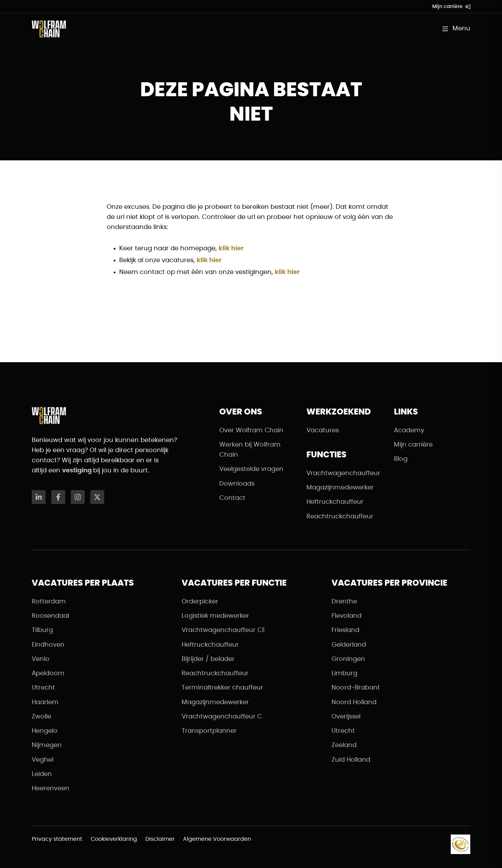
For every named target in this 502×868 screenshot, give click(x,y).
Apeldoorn (48, 673)
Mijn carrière (451, 7)
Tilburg (42, 630)
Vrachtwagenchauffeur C (222, 717)
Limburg (344, 673)
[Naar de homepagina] (49, 29)
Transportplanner (209, 731)
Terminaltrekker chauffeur (222, 688)
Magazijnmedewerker (340, 488)
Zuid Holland (351, 760)
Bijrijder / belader (208, 659)
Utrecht (43, 688)
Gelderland (349, 645)
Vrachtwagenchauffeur (343, 473)
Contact (232, 498)
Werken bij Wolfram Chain (250, 450)
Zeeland (344, 745)
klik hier (231, 249)
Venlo (41, 659)
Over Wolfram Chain (251, 431)
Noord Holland (354, 702)
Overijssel (346, 717)
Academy (409, 431)
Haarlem (45, 702)
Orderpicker (200, 602)
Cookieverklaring (114, 839)
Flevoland (347, 616)
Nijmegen (47, 745)
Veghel (43, 760)
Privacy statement (57, 839)
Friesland (345, 630)
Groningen (348, 659)
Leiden (42, 774)
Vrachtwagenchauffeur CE (223, 630)
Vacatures (323, 431)
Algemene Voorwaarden (217, 839)
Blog (401, 459)
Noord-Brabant (356, 688)
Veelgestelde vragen (251, 469)
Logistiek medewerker (215, 616)
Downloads (237, 484)
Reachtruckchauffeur (340, 517)
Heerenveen (51, 789)
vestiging (78, 471)
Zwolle (41, 717)
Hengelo (45, 731)
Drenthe (344, 602)
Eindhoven (48, 645)
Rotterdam (49, 602)
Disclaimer (160, 839)
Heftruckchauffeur (335, 502)
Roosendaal (50, 616)
